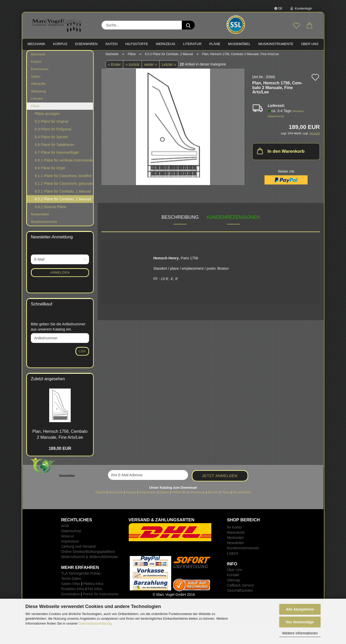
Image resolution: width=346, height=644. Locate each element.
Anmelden (60, 275)
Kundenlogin (301, 9)
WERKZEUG (166, 44)
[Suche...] (188, 25)
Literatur (37, 101)
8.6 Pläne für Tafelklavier (55, 148)
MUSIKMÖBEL (239, 44)
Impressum (70, 544)
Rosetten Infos (73, 591)
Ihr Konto (234, 530)
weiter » (151, 67)
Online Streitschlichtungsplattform (88, 554)
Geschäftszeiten (240, 593)
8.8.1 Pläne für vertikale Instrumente (64, 163)
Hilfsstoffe (38, 86)
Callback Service (240, 588)
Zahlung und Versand (78, 549)
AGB (65, 528)
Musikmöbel (40, 217)
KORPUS (60, 44)
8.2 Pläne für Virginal (52, 124)
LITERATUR (192, 44)
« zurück (132, 67)
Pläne (35, 109)
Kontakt (233, 577)
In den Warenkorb (280, 154)
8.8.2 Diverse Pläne (51, 210)
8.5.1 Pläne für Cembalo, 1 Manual (63, 194)
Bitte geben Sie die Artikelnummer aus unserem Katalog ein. (58, 329)
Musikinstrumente (44, 224)
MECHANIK (36, 44)
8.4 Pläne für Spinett (51, 140)
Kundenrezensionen (233, 220)
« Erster (114, 67)
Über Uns (310, 44)
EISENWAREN (86, 44)
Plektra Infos (93, 586)
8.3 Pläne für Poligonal (53, 132)
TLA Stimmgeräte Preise (81, 576)
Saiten (36, 79)
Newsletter (235, 545)
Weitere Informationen (300, 633)
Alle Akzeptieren (300, 609)
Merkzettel (235, 540)
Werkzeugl (197, 495)
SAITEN (111, 44)
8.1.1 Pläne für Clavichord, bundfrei (63, 179)
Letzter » (169, 67)
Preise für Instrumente (101, 597)
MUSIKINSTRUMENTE (276, 44)
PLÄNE (215, 44)
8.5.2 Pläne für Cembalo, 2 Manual (63, 202)
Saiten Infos (71, 586)
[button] (309, 26)
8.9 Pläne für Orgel (50, 171)
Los (82, 354)
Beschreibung (180, 220)
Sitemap (233, 583)
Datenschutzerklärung (95, 623)
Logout (232, 556)
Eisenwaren (40, 72)
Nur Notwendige (300, 622)
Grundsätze (70, 597)
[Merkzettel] (297, 26)
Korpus (36, 64)
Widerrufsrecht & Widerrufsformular (89, 559)
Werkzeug (38, 94)
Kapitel (101, 495)
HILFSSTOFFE (137, 44)
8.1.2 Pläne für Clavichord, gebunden (64, 186)
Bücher (213, 495)
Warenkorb (236, 535)
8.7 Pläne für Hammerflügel (57, 155)
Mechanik (38, 57)
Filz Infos (95, 591)
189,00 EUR (60, 451)
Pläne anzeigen (47, 116)
